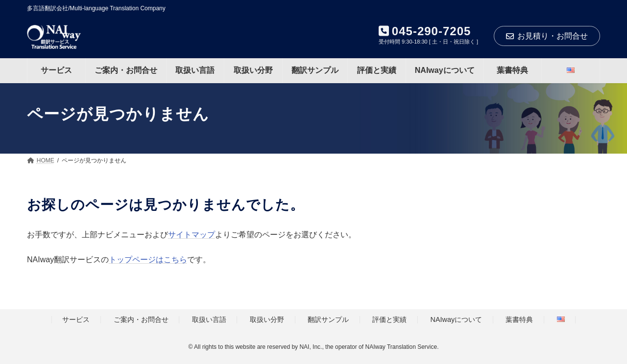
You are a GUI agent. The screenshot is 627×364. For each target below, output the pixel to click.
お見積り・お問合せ (547, 36)
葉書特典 (519, 320)
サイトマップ (192, 235)
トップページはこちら (148, 260)
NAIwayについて (457, 320)
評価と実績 (389, 320)
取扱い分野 (267, 320)
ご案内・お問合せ (141, 320)
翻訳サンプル (328, 320)
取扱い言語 (209, 320)
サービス (76, 320)
